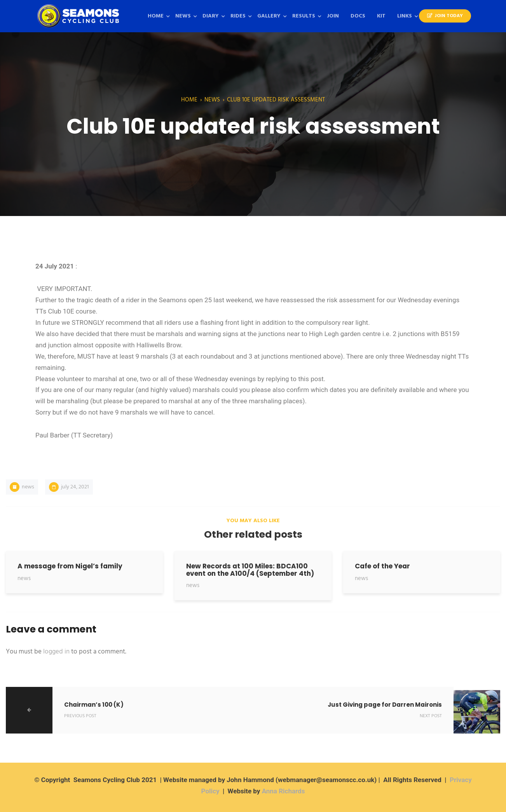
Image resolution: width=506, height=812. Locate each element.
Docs (358, 16)
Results (304, 16)
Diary (211, 16)
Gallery (269, 16)
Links (405, 16)
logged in (56, 652)
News (183, 16)
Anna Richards (284, 791)
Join (333, 16)
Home (156, 16)
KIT (381, 16)
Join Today (445, 16)
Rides (238, 16)
